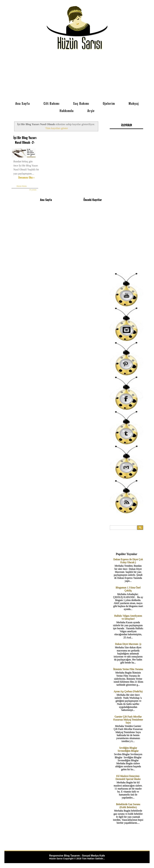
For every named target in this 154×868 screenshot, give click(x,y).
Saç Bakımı (81, 103)
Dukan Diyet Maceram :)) (128, 644)
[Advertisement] (77, 76)
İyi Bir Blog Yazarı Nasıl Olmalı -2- (25, 140)
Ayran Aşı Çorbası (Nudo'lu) (128, 691)
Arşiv (91, 111)
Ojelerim (109, 103)
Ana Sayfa (23, 103)
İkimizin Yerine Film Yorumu (128, 669)
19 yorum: (33, 190)
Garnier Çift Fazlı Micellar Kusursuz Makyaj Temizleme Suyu (128, 719)
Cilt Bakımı (51, 103)
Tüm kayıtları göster (57, 128)
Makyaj (134, 103)
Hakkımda (67, 111)
